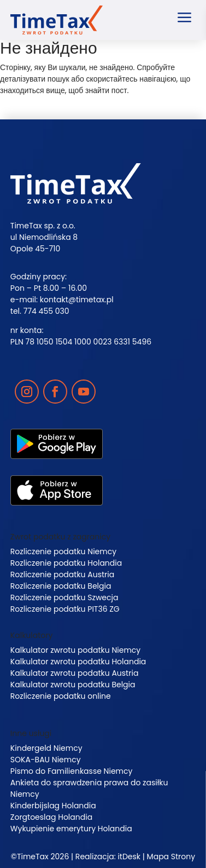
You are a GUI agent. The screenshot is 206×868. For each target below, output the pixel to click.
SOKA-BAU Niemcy (46, 760)
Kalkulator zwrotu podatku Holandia (78, 662)
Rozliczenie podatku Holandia (66, 563)
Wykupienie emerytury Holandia (71, 829)
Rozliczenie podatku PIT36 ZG (65, 609)
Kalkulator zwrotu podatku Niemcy (75, 650)
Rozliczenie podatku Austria (62, 574)
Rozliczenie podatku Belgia (61, 586)
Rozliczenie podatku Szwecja (64, 597)
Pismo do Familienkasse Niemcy (72, 771)
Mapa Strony (171, 856)
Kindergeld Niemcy (46, 748)
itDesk (129, 856)
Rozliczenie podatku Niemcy (63, 551)
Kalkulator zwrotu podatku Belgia (73, 685)
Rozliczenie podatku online (61, 696)
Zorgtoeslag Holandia (51, 817)
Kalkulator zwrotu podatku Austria (75, 673)
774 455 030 (46, 311)
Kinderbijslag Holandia (53, 806)
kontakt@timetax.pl (77, 300)
